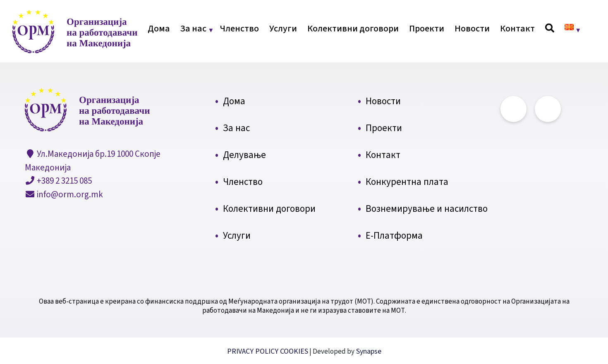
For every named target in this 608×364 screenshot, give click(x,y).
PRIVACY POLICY (254, 351)
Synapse (368, 351)
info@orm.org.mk (69, 194)
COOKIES (294, 351)
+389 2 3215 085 (63, 181)
